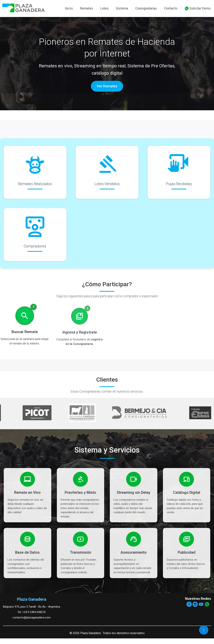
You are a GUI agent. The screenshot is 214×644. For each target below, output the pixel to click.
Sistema (122, 8)
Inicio (69, 8)
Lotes (104, 8)
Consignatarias (146, 8)
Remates (87, 8)
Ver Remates (107, 86)
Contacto (171, 8)
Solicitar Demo (198, 8)
